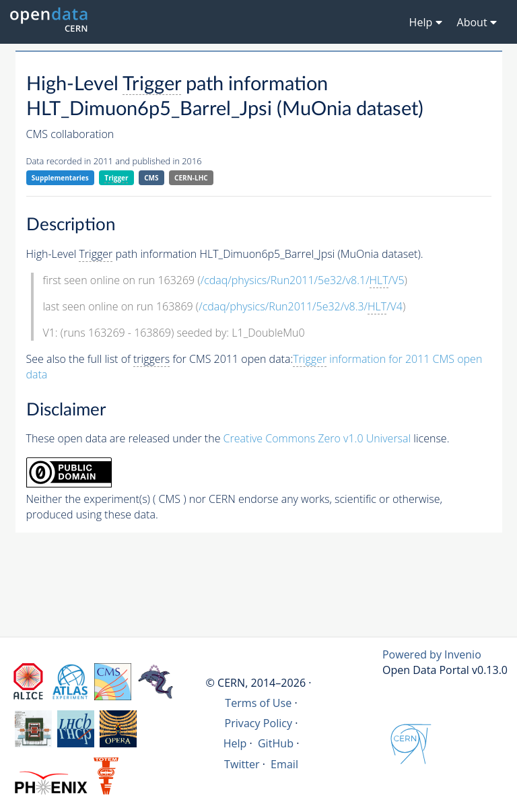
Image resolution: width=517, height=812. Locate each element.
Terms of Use (258, 703)
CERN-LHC (191, 178)
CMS (151, 178)
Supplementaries (60, 178)
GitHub (276, 743)
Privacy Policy (259, 723)
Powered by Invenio (432, 654)
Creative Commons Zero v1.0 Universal (317, 438)
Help (235, 743)
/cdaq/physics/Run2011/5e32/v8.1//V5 (303, 280)
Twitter (242, 764)
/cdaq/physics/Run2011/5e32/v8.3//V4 (301, 307)
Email (284, 764)
